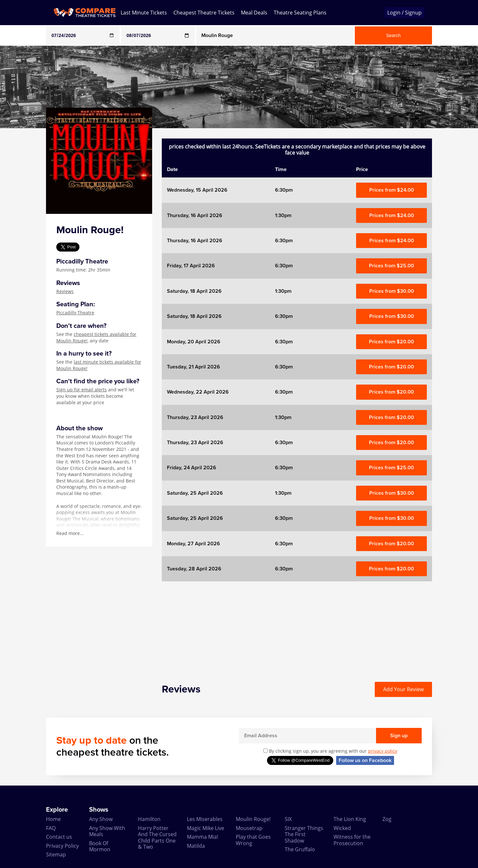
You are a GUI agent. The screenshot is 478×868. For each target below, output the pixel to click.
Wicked (342, 828)
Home (53, 819)
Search (393, 35)
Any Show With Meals (107, 831)
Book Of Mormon (100, 846)
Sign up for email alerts (82, 390)
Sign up (399, 736)
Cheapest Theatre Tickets (204, 13)
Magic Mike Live (206, 828)
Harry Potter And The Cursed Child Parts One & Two (157, 837)
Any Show (101, 819)
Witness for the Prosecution (352, 840)
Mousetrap (249, 828)
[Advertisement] (297, 626)
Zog (387, 819)
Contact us (59, 837)
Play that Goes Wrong (253, 840)
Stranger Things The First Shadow (304, 834)
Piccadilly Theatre (75, 313)
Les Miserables (205, 819)
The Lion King (350, 819)
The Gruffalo (300, 849)
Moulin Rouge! (253, 819)
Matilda (196, 846)
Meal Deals (254, 13)
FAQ (51, 828)
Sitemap (56, 854)
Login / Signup (404, 13)
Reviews (65, 291)
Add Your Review (403, 689)
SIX (288, 819)
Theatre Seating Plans (300, 13)
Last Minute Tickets (144, 13)
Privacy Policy (62, 846)
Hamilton (149, 819)
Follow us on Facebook (365, 760)
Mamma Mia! (202, 837)
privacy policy (383, 751)
